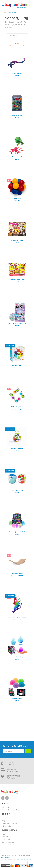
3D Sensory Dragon (17, 73)
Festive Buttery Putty (17, 490)
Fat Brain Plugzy (17, 365)
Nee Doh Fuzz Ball (17, 699)
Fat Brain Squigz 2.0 (17, 449)
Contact (5, 837)
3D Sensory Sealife (17, 157)
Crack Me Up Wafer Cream (17, 279)
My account (6, 840)
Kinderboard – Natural (17, 574)
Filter (17, 43)
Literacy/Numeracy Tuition (11, 810)
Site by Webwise (5, 857)
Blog (3, 821)
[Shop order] (17, 36)
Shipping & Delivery (9, 845)
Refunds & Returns (8, 842)
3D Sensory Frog (17, 115)
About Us (5, 818)
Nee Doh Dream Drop (17, 657)
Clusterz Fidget (17, 198)
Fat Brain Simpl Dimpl (17, 407)
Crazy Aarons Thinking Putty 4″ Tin (17, 324)
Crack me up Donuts (17, 240)
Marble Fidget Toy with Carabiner (17, 617)
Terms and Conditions (10, 823)
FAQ (3, 834)
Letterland (6, 807)
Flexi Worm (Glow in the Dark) (17, 532)
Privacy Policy (7, 826)
